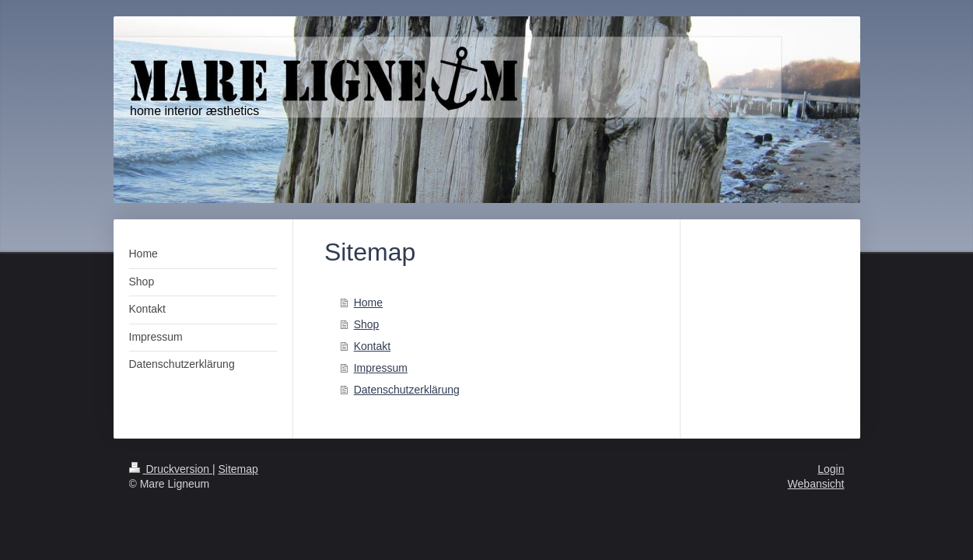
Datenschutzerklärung (407, 390)
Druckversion (171, 469)
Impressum (381, 368)
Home (368, 303)
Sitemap (238, 469)
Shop (367, 324)
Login (831, 469)
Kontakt (372, 346)
